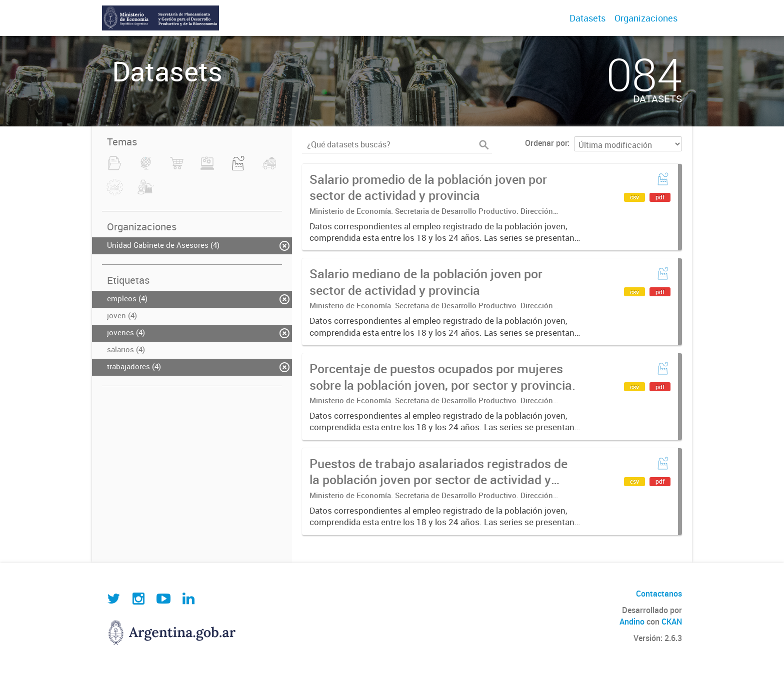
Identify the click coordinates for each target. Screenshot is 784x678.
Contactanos (659, 594)
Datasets (587, 18)
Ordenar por (546, 143)
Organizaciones (646, 18)
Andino (632, 622)
